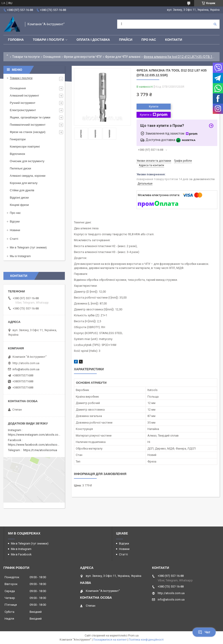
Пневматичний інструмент (28, 125)
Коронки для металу (24, 183)
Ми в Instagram (21, 549)
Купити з (153, 115)
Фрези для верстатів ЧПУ (83, 57)
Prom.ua (133, 636)
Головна (16, 40)
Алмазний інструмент (24, 96)
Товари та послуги (26, 57)
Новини (15, 230)
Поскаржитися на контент (110, 640)
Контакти (174, 40)
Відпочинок (17, 154)
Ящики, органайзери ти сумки (30, 117)
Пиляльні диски (20, 168)
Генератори (18, 139)
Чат (204, 632)
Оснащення (52, 57)
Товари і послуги (48, 40)
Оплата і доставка (93, 40)
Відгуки (15, 221)
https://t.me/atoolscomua (40, 450)
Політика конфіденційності (146, 640)
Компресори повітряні (25, 147)
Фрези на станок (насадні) (28, 132)
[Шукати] (215, 24)
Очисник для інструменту (27, 161)
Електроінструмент (23, 110)
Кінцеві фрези (19, 205)
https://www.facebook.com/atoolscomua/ (36, 445)
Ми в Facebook (21, 554)
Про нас (149, 40)
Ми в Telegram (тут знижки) (28, 247)
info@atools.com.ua (26, 369)
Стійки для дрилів (22, 190)
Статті (14, 239)
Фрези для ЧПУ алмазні (123, 57)
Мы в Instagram (20, 256)
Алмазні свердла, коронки (28, 176)
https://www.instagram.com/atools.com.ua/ (37, 435)
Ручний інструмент (23, 103)
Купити (154, 106)
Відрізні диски (19, 198)
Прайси (126, 40)
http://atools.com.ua (26, 363)
